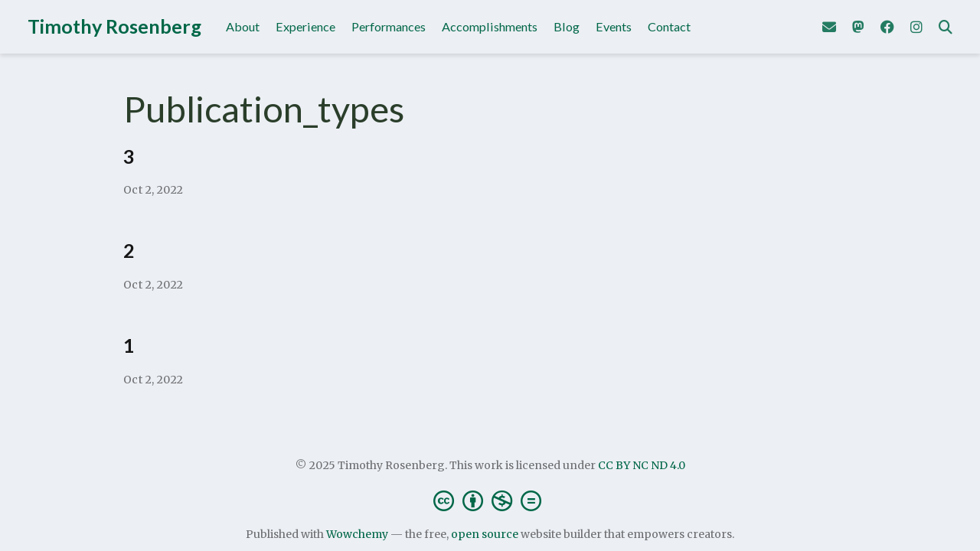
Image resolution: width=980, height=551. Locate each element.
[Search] (946, 27)
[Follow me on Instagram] (916, 27)
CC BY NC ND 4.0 (642, 465)
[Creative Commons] (490, 500)
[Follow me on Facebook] (887, 27)
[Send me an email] (829, 27)
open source (485, 534)
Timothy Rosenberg (114, 26)
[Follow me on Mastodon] (858, 27)
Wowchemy (357, 534)
